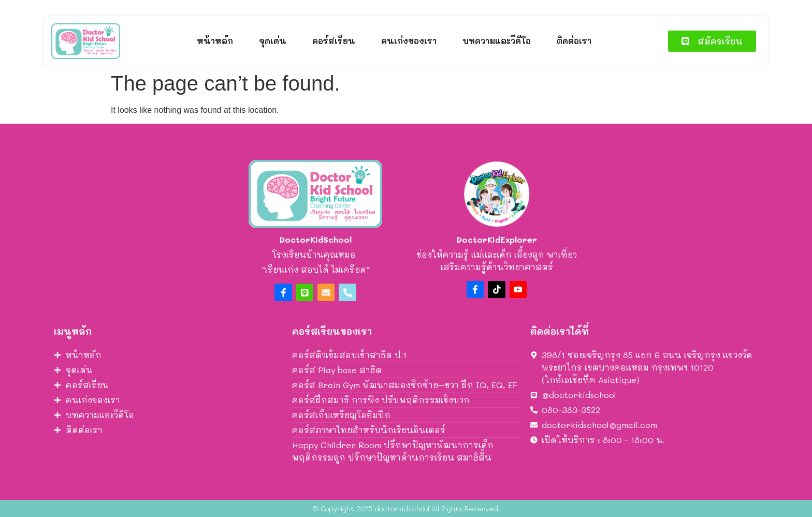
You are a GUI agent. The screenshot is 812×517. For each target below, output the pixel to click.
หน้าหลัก (215, 41)
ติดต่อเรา (574, 41)
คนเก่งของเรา (409, 41)
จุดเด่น (273, 41)
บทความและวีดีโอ (497, 41)
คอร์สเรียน (334, 41)
